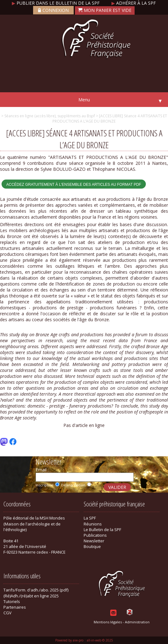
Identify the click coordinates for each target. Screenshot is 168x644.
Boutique (92, 546)
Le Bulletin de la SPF (102, 530)
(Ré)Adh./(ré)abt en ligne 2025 (31, 596)
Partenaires (15, 607)
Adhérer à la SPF (134, 3)
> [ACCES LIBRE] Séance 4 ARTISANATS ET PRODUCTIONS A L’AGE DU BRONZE (110, 119)
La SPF (90, 518)
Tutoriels (12, 601)
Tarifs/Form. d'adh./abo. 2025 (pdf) (36, 590)
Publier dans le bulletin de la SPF (56, 3)
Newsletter (94, 541)
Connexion (53, 10)
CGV (7, 613)
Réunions (93, 524)
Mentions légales (108, 622)
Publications (95, 535)
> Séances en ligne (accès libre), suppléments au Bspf (48, 116)
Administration (137, 622)
